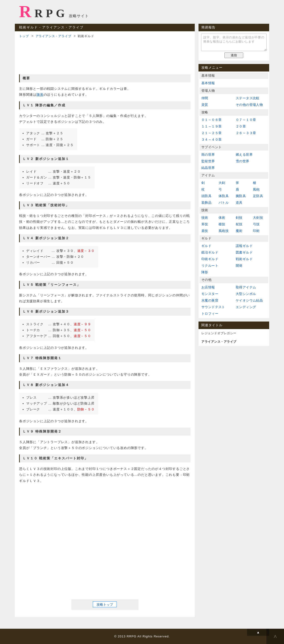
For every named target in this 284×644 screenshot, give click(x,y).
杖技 (239, 224)
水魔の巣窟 (210, 300)
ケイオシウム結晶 (249, 300)
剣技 (239, 218)
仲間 (205, 98)
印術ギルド (210, 259)
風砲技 (224, 231)
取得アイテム (246, 287)
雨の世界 (208, 155)
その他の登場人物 (249, 105)
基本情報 (208, 83)
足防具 (258, 196)
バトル (224, 203)
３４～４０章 (211, 139)
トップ (24, 36)
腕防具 (241, 196)
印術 (256, 231)
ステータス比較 (248, 98)
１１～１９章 (211, 126)
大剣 (222, 183)
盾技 (205, 231)
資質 (205, 105)
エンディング (246, 307)
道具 (239, 203)
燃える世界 (244, 155)
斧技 (205, 224)
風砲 (256, 189)
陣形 (40, 95)
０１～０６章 (211, 120)
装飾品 (206, 203)
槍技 (222, 224)
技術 (205, 218)
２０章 (241, 126)
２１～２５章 (211, 133)
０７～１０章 (246, 120)
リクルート (210, 266)
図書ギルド (244, 252)
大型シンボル (246, 294)
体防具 (224, 196)
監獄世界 (208, 161)
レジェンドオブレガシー (219, 333)
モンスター (210, 294)
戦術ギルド (244, 259)
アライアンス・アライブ (53, 36)
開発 (239, 266)
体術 (222, 218)
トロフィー (210, 314)
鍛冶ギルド (210, 252)
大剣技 (258, 218)
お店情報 (208, 287)
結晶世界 (208, 168)
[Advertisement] (105, 56)
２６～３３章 (246, 133)
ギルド (206, 246)
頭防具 (206, 196)
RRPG (43, 12)
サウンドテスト (213, 307)
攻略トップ (105, 604)
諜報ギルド (244, 246)
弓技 (256, 224)
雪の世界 (243, 161)
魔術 (239, 231)
